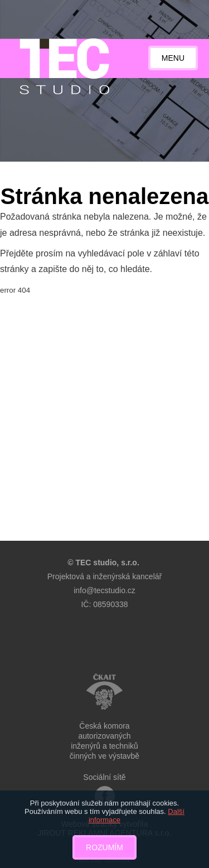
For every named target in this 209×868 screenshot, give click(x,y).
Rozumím (104, 847)
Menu (173, 58)
